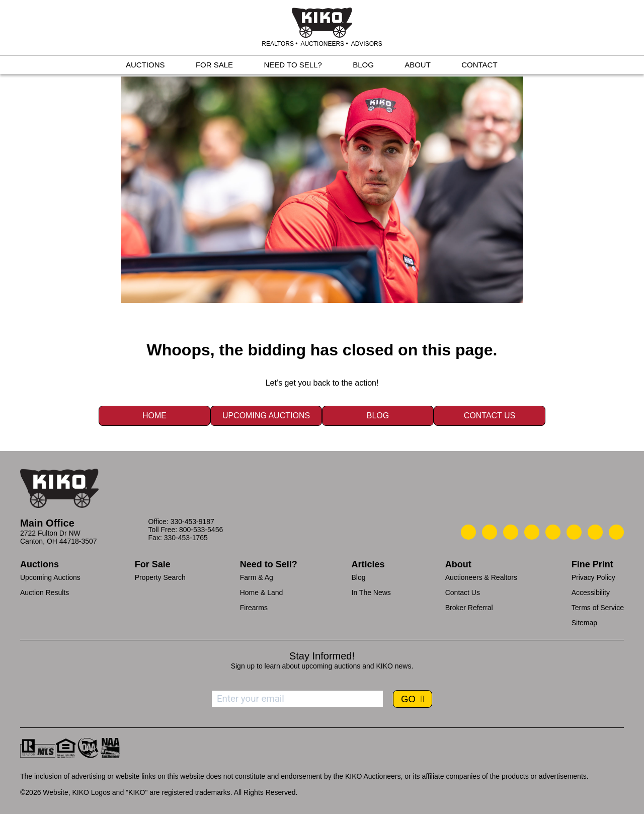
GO (410, 699)
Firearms (254, 608)
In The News (371, 593)
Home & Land (262, 593)
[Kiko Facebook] (532, 532)
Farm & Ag (257, 577)
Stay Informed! (322, 656)
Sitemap (584, 623)
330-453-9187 (192, 522)
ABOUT (418, 66)
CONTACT (479, 66)
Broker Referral (469, 608)
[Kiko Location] (511, 532)
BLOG (363, 66)
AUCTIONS (145, 66)
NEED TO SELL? (293, 66)
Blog (378, 416)
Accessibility (591, 593)
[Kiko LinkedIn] (553, 532)
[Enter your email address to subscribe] (297, 699)
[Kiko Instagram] (616, 532)
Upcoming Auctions (266, 416)
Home (154, 416)
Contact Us (490, 416)
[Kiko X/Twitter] (574, 532)
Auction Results (45, 593)
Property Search (160, 577)
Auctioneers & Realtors (481, 577)
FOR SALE (214, 66)
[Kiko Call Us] (468, 532)
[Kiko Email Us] (490, 532)
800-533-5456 (201, 530)
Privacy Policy (593, 577)
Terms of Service (598, 608)
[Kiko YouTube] (595, 532)
